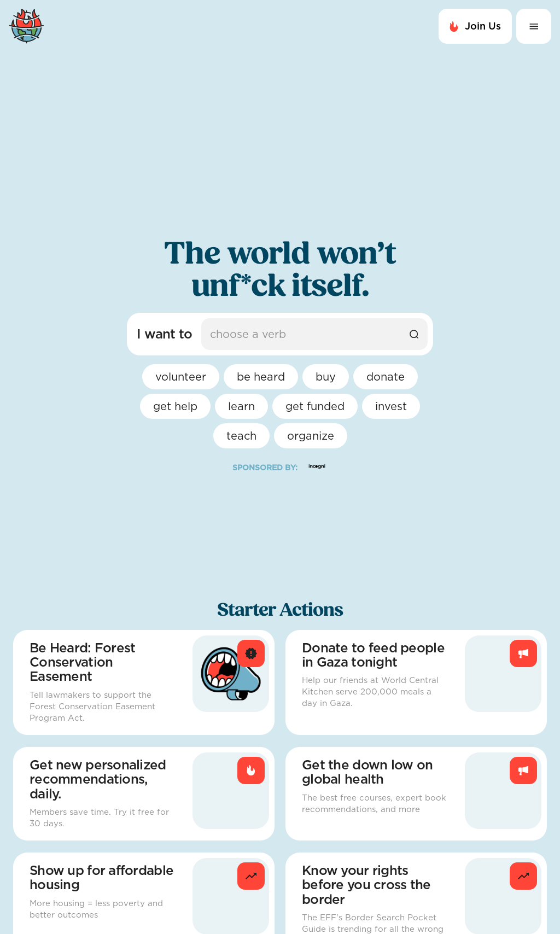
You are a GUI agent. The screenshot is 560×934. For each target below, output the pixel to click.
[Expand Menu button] (534, 26)
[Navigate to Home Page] (142, 26)
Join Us (475, 26)
